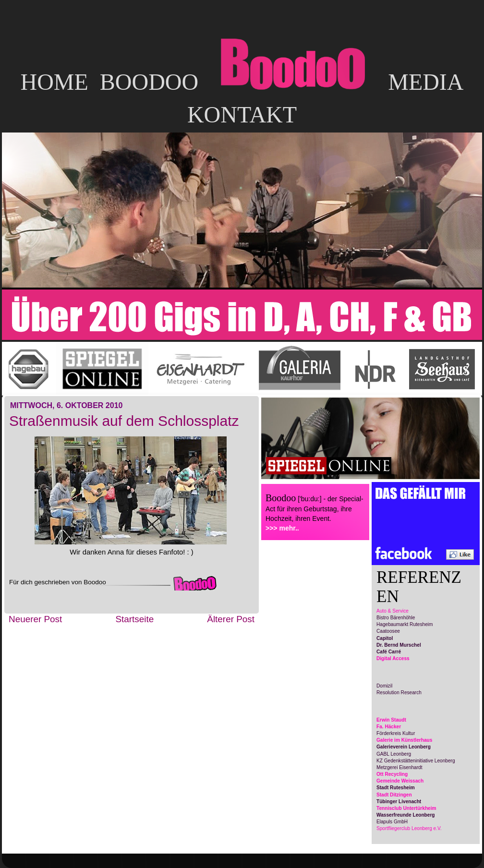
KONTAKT (242, 115)
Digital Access (393, 658)
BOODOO (149, 82)
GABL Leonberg (394, 754)
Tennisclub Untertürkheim (406, 808)
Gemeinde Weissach (400, 781)
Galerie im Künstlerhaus (404, 740)
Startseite (134, 619)
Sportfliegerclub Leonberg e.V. (409, 828)
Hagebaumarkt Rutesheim (405, 624)
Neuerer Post (35, 619)
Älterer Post (231, 619)
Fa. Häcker (389, 727)
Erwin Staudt (391, 720)
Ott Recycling (392, 774)
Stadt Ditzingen (394, 795)
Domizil (384, 686)
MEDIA (426, 82)
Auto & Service (393, 611)
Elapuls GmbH (392, 822)
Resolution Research (399, 693)
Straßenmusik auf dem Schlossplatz (124, 421)
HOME (54, 82)
